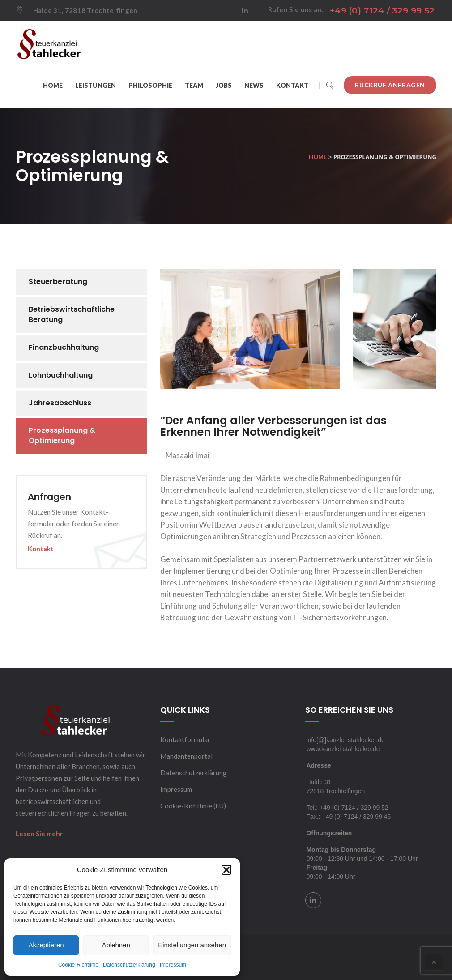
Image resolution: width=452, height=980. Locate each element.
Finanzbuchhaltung (64, 347)
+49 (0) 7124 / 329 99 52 (382, 11)
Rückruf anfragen (390, 85)
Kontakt (41, 549)
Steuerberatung (58, 282)
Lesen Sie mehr (39, 834)
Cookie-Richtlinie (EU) (193, 806)
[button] (226, 870)
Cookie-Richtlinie (78, 965)
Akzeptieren (46, 945)
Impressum (173, 965)
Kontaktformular (185, 739)
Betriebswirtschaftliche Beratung (72, 314)
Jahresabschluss (60, 403)
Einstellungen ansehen (192, 945)
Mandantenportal (186, 756)
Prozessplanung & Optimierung (62, 435)
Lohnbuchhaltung (61, 375)
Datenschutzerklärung (129, 965)
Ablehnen (116, 945)
